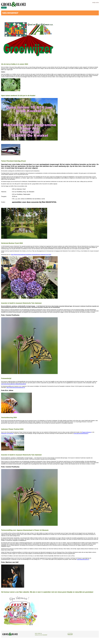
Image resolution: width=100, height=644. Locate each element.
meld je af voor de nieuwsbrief (41, 635)
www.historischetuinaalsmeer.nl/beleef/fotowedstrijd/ (14, 384)
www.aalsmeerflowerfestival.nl (81, 433)
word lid (70, 634)
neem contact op (38, 633)
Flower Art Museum (87, 432)
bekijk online (96, 3)
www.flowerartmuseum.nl (83, 559)
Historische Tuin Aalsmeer (7, 433)
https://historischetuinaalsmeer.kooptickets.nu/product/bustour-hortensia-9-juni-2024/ (31, 255)
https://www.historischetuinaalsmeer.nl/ (16, 387)
